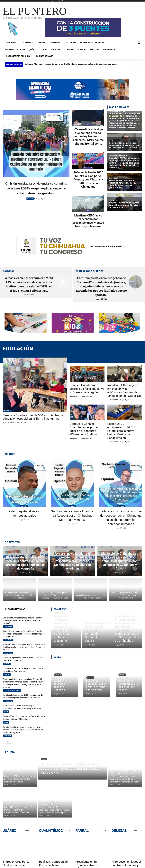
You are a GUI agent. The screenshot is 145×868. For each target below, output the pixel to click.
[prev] (133, 64)
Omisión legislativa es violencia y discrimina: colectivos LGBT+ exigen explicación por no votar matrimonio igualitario (36, 190)
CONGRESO (30, 203)
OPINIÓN (24, 499)
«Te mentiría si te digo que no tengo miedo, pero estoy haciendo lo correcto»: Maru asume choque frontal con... (88, 136)
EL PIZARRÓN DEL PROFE (12, 678)
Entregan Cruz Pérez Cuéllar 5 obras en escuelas (16, 850)
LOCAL (88, 125)
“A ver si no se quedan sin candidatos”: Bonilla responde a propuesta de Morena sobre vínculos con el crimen (24, 627)
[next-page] (9, 727)
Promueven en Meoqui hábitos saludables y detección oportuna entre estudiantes (126, 852)
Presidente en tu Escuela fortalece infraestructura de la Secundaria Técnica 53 (90, 852)
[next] (138, 64)
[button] (139, 43)
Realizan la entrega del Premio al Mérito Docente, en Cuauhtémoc (54, 852)
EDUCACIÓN (7, 409)
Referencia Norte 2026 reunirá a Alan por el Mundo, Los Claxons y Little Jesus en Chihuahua (88, 178)
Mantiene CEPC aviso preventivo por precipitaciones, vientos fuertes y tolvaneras (88, 219)
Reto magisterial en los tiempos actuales (24, 506)
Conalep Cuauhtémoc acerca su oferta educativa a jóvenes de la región (86, 386)
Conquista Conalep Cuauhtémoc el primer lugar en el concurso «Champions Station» (84, 426)
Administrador (8, 420)
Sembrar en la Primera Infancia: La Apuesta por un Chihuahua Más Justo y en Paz (72, 511)
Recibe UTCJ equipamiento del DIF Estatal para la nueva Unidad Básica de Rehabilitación (124, 426)
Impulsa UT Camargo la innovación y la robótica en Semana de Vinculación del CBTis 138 (124, 388)
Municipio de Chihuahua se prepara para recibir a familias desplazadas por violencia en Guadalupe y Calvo (23, 640)
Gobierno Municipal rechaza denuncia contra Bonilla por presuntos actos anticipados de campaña (71, 64)
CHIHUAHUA (88, 167)
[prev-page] (5, 727)
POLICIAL (7, 655)
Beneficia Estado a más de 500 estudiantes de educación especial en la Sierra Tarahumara (33, 415)
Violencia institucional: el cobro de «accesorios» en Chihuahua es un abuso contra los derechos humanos (121, 513)
